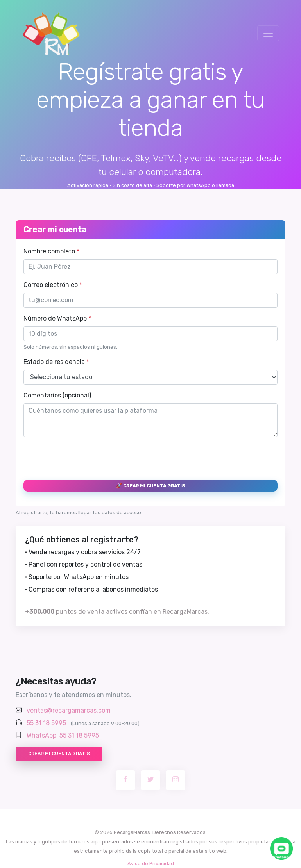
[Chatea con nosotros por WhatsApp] (281, 848)
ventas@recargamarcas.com (69, 710)
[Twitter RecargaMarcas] (150, 780)
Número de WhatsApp (57, 318)
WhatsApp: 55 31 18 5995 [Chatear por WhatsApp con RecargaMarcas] (63, 735)
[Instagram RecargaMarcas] (176, 780)
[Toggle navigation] (268, 33)
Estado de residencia (56, 362)
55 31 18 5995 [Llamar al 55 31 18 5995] (46, 723)
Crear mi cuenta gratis (59, 754)
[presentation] (83, 458)
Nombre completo (51, 251)
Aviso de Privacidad (151, 864)
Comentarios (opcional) (57, 395)
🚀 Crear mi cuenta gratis (150, 486)
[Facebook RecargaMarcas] (125, 780)
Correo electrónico (53, 285)
